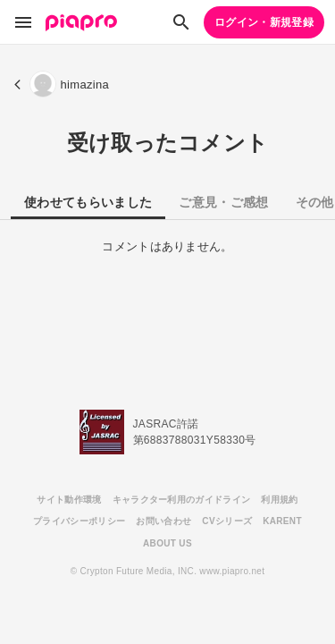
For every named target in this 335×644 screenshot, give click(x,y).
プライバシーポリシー (79, 521)
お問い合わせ (163, 521)
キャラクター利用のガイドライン (182, 500)
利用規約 (279, 500)
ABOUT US (167, 543)
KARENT (282, 521)
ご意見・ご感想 (223, 202)
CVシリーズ (227, 521)
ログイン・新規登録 (264, 22)
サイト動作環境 (69, 500)
